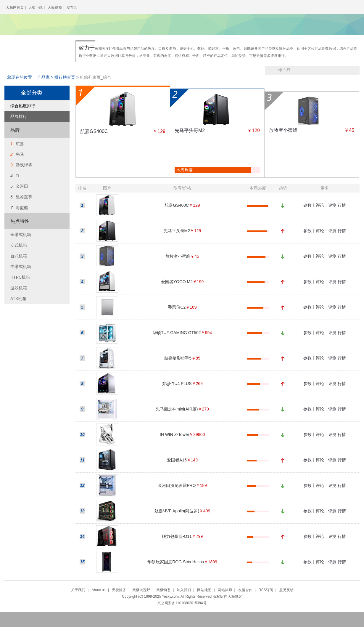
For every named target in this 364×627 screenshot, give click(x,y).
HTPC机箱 (20, 277)
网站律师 (225, 590)
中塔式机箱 (21, 267)
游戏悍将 (24, 165)
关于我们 (78, 590)
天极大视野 (141, 590)
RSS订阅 (266, 590)
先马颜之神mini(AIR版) (177, 409)
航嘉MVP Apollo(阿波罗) (177, 511)
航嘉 (20, 144)
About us (98, 590)
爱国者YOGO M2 (177, 282)
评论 (320, 205)
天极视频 (55, 7)
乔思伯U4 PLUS (177, 384)
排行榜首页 (65, 77)
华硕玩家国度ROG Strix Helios (176, 562)
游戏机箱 (19, 288)
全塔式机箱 (21, 235)
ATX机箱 (18, 299)
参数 (307, 205)
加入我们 (184, 590)
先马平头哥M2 (190, 130)
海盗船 (22, 208)
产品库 (44, 77)
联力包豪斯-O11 (177, 536)
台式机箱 (19, 256)
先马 (20, 154)
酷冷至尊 (24, 197)
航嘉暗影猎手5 (178, 358)
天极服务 (119, 590)
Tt (17, 176)
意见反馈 (286, 590)
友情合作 (245, 590)
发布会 (72, 7)
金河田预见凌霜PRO (177, 485)
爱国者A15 (177, 460)
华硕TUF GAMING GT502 (177, 333)
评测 (332, 205)
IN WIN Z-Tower (175, 434)
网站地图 (204, 590)
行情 (342, 205)
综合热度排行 (23, 106)
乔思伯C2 (177, 307)
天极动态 (163, 590)
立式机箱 (19, 245)
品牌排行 (19, 116)
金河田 (22, 186)
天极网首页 (15, 7)
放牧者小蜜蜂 (283, 130)
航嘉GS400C (94, 131)
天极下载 (36, 7)
